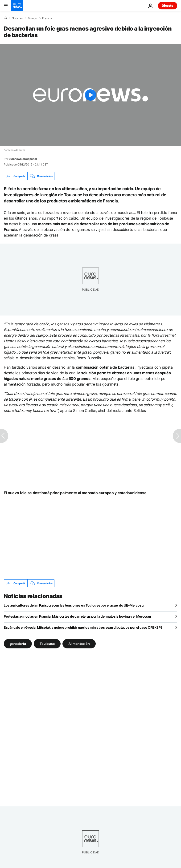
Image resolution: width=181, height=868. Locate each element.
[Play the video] (90, 95)
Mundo (32, 18)
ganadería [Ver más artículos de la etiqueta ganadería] (18, 644)
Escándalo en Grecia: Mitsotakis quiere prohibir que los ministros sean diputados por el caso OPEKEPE (83, 627)
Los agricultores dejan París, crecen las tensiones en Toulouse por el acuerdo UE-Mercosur (74, 605)
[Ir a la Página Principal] (17, 6)
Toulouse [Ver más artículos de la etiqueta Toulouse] (47, 644)
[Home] (5, 18)
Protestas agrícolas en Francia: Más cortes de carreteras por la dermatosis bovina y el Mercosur (78, 616)
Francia (47, 18)
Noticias (17, 18)
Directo (168, 6)
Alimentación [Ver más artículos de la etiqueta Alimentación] (79, 644)
